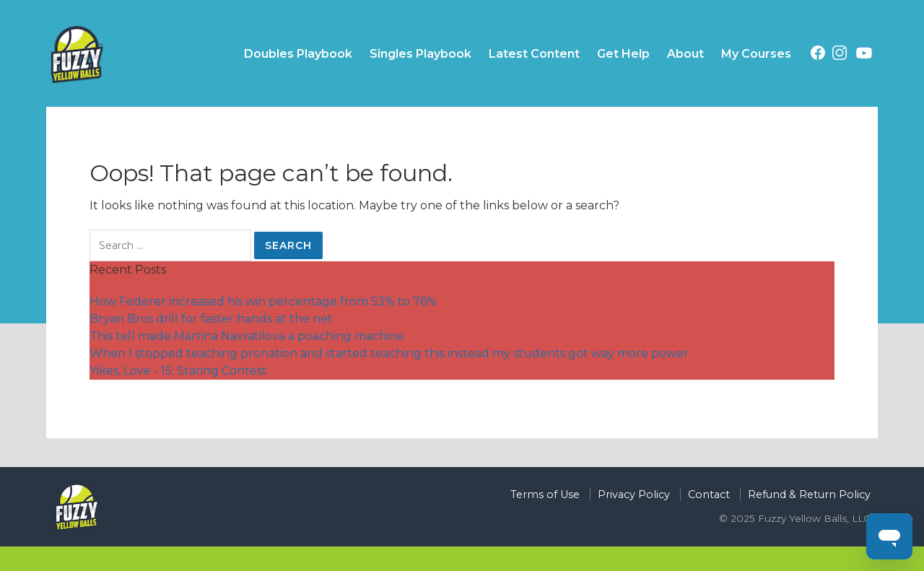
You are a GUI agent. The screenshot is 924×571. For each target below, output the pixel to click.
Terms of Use (545, 494)
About (685, 54)
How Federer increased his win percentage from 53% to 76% (263, 301)
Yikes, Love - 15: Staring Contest (178, 371)
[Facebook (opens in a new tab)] (818, 55)
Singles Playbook (420, 54)
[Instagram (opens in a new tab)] (840, 55)
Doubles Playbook (298, 54)
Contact (709, 494)
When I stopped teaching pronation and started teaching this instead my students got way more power (389, 353)
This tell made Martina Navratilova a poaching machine (247, 336)
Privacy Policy (634, 494)
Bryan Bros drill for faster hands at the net (211, 319)
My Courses (756, 54)
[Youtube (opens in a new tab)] (864, 56)
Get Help (623, 54)
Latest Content (534, 54)
